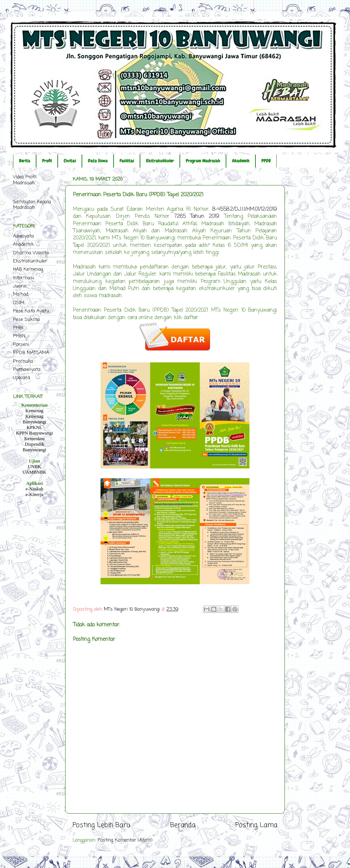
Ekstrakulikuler (160, 161)
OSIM (19, 303)
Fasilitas (127, 161)
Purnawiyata (27, 370)
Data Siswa (98, 161)
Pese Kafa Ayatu (31, 311)
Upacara (22, 378)
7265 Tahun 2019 (197, 217)
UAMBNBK (34, 472)
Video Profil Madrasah (25, 180)
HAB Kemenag (28, 269)
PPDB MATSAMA (31, 353)
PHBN (19, 336)
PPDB (266, 161)
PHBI (18, 328)
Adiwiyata (23, 236)
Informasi (23, 278)
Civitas (70, 161)
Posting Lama (256, 825)
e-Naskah (35, 489)
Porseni (21, 345)
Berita (25, 161)
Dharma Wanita (31, 253)
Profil (47, 161)
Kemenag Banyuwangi (35, 419)
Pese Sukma (26, 320)
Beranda (183, 825)
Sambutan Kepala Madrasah (32, 205)
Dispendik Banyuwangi (35, 447)
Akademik (241, 161)
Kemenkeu (34, 439)
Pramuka (23, 361)
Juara (19, 286)
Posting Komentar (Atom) (125, 840)
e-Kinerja (35, 495)
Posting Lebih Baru (101, 825)
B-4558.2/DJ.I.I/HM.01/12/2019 (245, 209)
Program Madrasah (203, 161)
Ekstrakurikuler (30, 261)
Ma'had (21, 294)
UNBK (35, 467)
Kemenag (34, 411)
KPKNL (35, 427)
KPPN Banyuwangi (34, 433)
